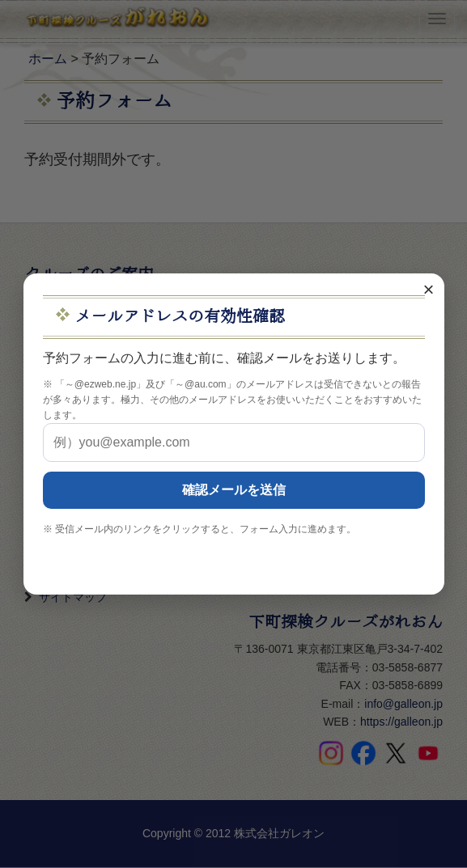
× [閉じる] (428, 290)
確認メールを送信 (234, 490)
